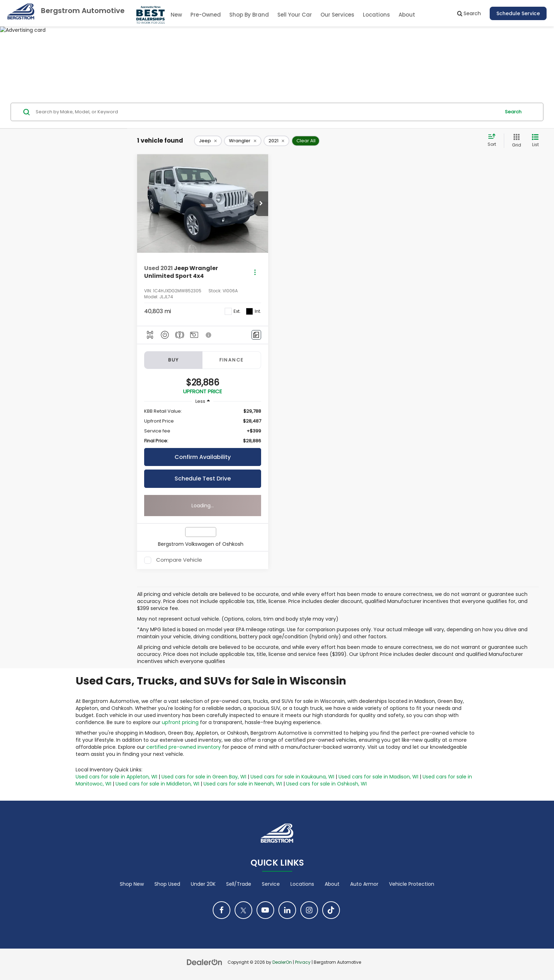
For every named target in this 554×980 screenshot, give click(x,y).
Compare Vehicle (179, 560)
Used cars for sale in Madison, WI (378, 777)
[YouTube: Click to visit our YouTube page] (265, 910)
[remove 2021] (276, 141)
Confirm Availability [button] (203, 457)
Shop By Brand (249, 15)
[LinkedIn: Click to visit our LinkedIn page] (287, 910)
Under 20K (203, 884)
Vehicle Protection (412, 884)
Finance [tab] (232, 360)
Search (513, 112)
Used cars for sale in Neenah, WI (243, 784)
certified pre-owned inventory (184, 747)
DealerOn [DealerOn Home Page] (282, 962)
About (332, 884)
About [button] (407, 15)
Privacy (303, 962)
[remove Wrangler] (243, 141)
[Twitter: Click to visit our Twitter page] (243, 910)
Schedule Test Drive (203, 479)
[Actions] (255, 272)
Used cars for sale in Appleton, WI (116, 777)
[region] (203, 426)
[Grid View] (515, 141)
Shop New (132, 884)
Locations (376, 15)
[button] (261, 204)
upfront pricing (180, 722)
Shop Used (167, 884)
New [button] (176, 15)
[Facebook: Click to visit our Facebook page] (222, 910)
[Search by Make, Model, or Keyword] (267, 112)
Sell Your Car (295, 15)
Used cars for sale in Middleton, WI (157, 784)
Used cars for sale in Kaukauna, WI (292, 777)
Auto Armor (364, 884)
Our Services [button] (337, 15)
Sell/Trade (239, 884)
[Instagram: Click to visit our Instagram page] (309, 910)
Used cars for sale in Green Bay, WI (204, 777)
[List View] (535, 141)
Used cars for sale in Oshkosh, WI (326, 784)
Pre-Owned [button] (206, 15)
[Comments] (256, 335)
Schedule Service (518, 13)
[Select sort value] (494, 141)
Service (271, 884)
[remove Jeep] (208, 141)
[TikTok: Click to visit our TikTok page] (331, 910)
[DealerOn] (205, 962)
